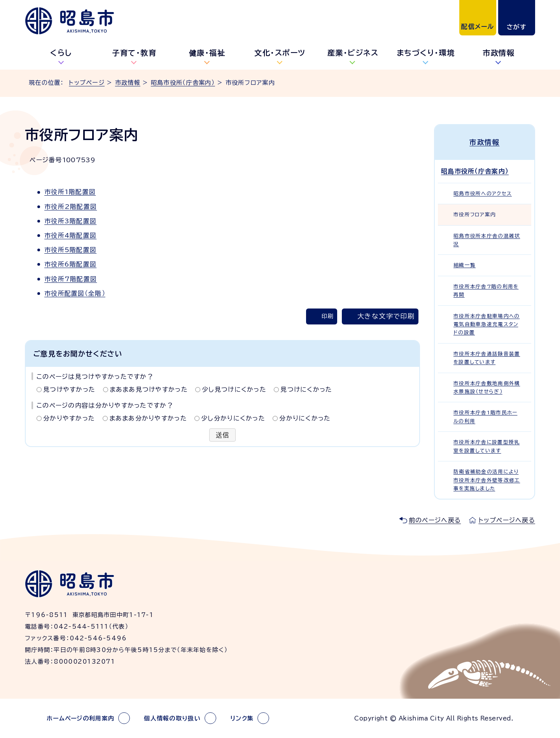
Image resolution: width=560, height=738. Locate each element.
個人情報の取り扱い (172, 718)
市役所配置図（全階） (75, 293)
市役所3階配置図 (70, 221)
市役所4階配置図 (70, 235)
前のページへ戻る (435, 520)
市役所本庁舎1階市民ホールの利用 (485, 417)
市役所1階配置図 (70, 192)
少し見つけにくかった (234, 389)
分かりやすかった (69, 418)
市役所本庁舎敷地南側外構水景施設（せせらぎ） (487, 387)
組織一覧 (465, 265)
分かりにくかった (305, 418)
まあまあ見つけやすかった (149, 389)
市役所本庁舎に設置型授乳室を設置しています (486, 446)
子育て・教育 (134, 53)
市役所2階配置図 (71, 207)
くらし (61, 53)
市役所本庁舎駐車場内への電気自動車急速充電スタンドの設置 (486, 324)
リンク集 (242, 718)
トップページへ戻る (507, 520)
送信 (223, 435)
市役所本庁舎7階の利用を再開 (486, 291)
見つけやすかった (69, 389)
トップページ (87, 83)
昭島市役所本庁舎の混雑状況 (487, 240)
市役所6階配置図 (70, 264)
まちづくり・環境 (426, 53)
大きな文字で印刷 (386, 316)
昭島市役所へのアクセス (483, 194)
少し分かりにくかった (233, 418)
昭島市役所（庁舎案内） (183, 83)
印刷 (327, 316)
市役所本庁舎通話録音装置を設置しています (487, 358)
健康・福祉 (207, 53)
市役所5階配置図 (70, 250)
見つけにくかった (306, 389)
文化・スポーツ (280, 53)
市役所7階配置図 (71, 279)
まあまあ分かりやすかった (148, 418)
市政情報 (499, 53)
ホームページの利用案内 (80, 718)
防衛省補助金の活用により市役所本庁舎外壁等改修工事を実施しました (487, 480)
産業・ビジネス (353, 53)
